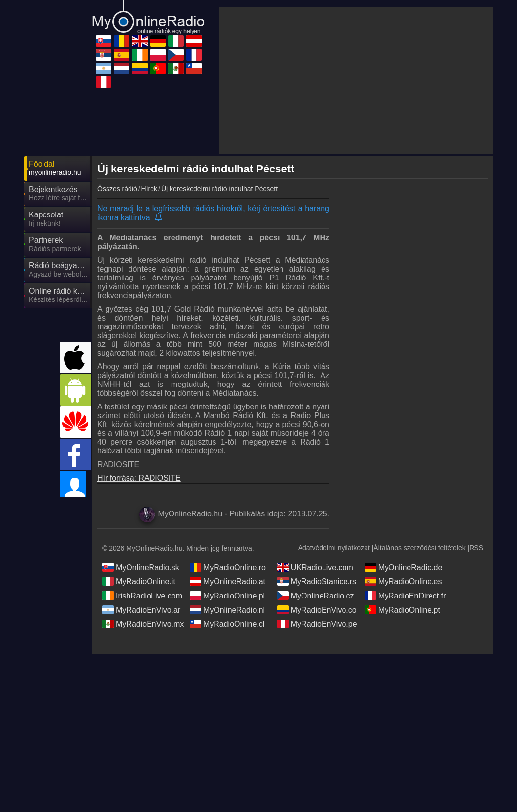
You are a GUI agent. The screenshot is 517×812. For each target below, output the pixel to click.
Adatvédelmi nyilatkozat (334, 548)
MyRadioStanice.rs (317, 581)
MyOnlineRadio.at (227, 581)
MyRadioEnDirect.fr (405, 596)
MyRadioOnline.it (139, 581)
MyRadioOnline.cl (227, 624)
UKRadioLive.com (315, 567)
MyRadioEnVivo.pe (317, 624)
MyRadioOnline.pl (227, 596)
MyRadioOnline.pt (402, 610)
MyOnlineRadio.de (404, 567)
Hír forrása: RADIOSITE (139, 478)
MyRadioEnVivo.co (317, 610)
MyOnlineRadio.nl (227, 610)
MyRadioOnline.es (403, 581)
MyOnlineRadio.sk (141, 567)
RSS (476, 548)
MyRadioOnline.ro (228, 567)
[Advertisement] (356, 81)
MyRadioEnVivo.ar (141, 610)
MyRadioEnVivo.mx (143, 624)
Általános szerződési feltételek (419, 548)
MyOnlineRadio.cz (316, 596)
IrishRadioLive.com (142, 596)
